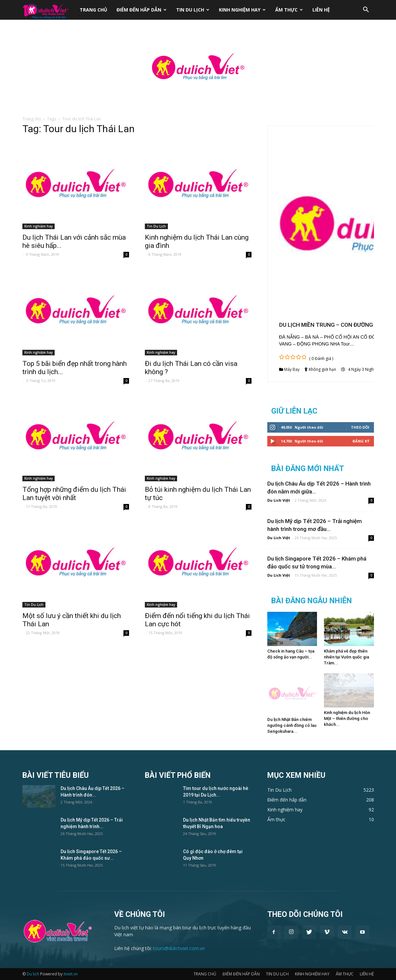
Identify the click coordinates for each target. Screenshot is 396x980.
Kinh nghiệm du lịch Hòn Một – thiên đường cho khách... (347, 718)
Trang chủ (32, 119)
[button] (366, 10)
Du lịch (33, 974)
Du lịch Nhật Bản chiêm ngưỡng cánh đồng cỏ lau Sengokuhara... (292, 725)
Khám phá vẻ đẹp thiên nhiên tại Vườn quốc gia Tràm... (346, 657)
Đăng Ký (361, 441)
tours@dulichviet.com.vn (179, 948)
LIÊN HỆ (321, 10)
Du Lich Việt (279, 500)
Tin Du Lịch (156, 226)
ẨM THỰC (289, 10)
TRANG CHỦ (93, 10)
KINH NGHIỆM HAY (242, 10)
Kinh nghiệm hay (39, 226)
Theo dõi (360, 427)
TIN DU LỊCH (193, 10)
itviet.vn (71, 974)
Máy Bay (292, 369)
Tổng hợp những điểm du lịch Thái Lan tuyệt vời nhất (74, 494)
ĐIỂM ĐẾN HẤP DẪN (142, 10)
